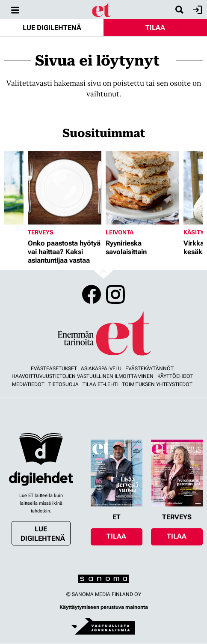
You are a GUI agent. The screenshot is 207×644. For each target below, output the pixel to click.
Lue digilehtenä (52, 28)
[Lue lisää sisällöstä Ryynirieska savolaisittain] (142, 188)
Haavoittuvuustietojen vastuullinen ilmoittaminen (83, 376)
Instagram (115, 294)
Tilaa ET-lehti (101, 384)
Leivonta (120, 232)
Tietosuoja (64, 384)
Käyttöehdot (175, 376)
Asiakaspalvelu (101, 368)
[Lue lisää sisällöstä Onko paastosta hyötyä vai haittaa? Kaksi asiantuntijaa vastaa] (65, 188)
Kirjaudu (197, 10)
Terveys (41, 232)
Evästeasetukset (54, 368)
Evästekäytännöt (149, 368)
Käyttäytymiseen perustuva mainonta (104, 607)
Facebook (92, 294)
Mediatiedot (28, 384)
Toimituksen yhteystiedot (157, 384)
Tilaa (155, 28)
